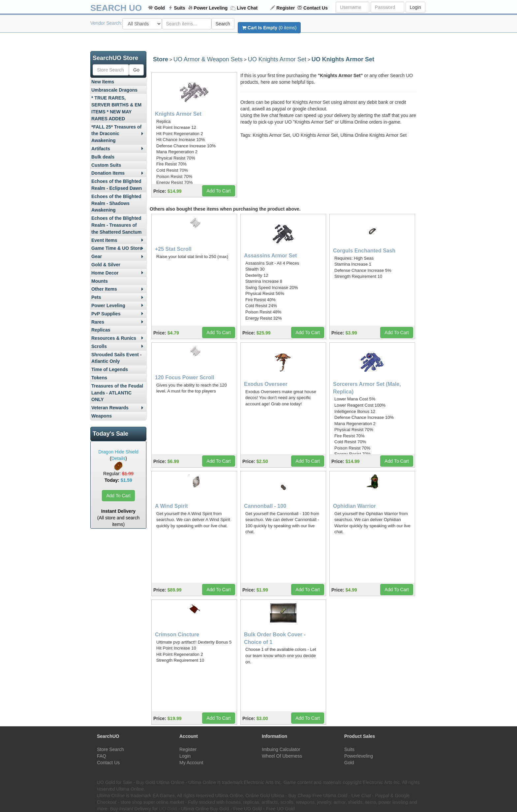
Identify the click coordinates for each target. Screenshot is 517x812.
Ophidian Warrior (354, 506)
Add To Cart (118, 496)
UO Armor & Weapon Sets (208, 59)
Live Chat (247, 8)
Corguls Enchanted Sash (364, 251)
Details (119, 458)
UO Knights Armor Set (277, 59)
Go (136, 70)
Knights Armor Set (178, 114)
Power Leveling (211, 8)
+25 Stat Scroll (173, 249)
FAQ (102, 756)
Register (286, 8)
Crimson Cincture (177, 635)
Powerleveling (359, 756)
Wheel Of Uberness (282, 756)
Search (223, 24)
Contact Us (316, 8)
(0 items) (269, 28)
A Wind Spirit (171, 506)
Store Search (110, 749)
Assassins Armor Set (270, 256)
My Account (191, 763)
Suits (180, 8)
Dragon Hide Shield (118, 452)
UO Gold (168, 809)
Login (415, 7)
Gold (160, 8)
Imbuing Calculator (281, 749)
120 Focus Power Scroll (185, 377)
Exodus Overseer (266, 384)
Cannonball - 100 (265, 506)
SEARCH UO (116, 8)
